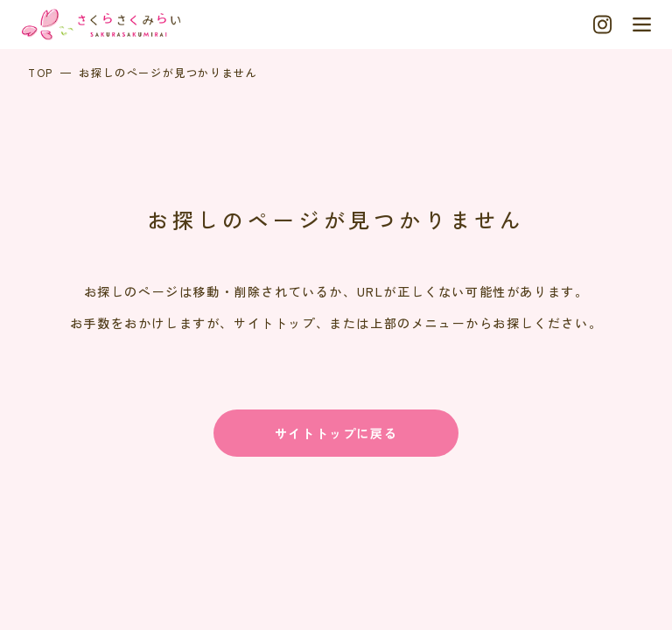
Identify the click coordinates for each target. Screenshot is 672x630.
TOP (41, 72)
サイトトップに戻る (336, 433)
